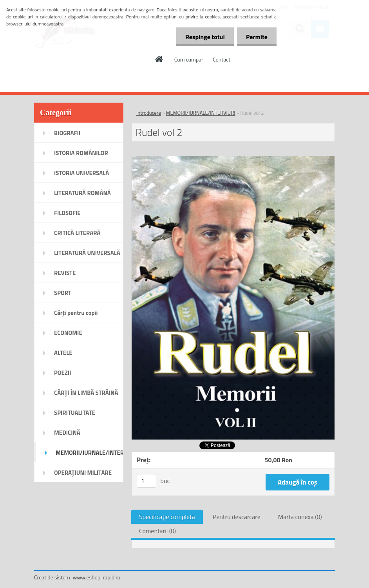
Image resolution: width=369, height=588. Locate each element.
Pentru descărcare (237, 517)
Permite (256, 37)
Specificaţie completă (167, 517)
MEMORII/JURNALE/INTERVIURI (201, 113)
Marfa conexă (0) (300, 517)
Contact (222, 59)
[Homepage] (159, 59)
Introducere (149, 113)
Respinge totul (203, 37)
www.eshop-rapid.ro (97, 577)
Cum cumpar (189, 59)
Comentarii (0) (157, 531)
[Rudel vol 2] (233, 159)
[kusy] (147, 481)
